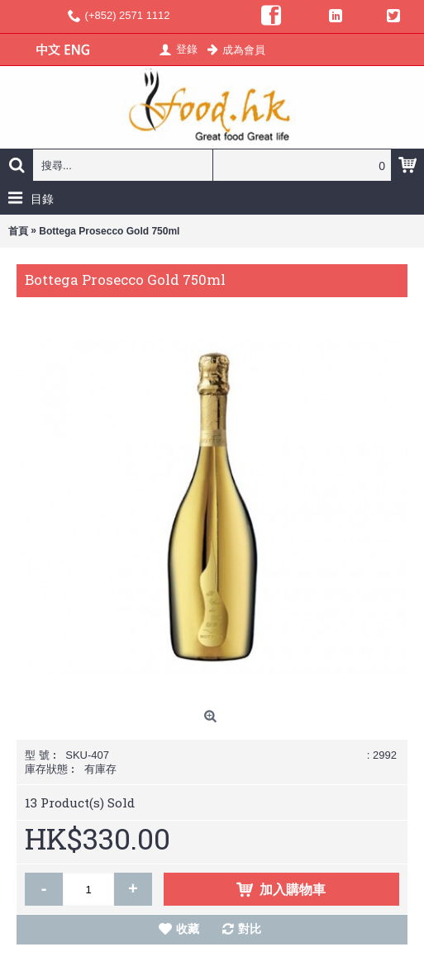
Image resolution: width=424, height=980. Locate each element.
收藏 (188, 929)
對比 (250, 929)
